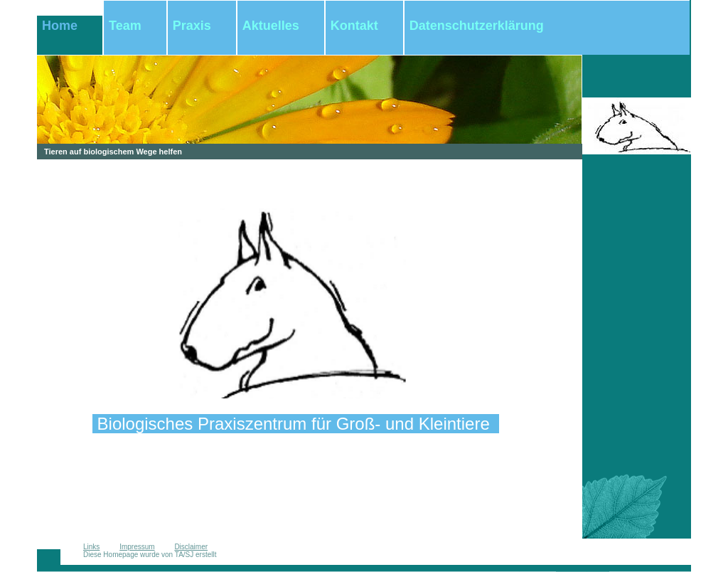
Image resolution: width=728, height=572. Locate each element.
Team (125, 26)
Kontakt (354, 26)
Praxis (192, 26)
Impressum (137, 547)
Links (91, 547)
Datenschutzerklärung (477, 26)
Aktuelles (271, 26)
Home (60, 26)
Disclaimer (191, 547)
